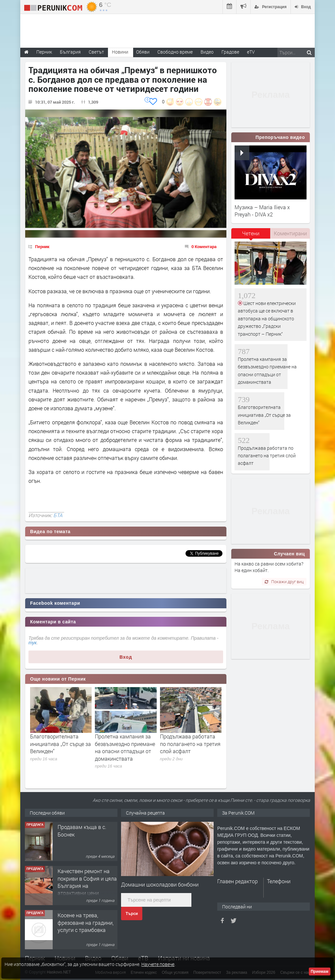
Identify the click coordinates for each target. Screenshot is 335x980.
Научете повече (158, 964)
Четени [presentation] (251, 233)
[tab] (251, 236)
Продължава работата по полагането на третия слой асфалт (190, 744)
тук (33, 643)
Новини (120, 52)
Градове (230, 52)
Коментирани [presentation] (290, 233)
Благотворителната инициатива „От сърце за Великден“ (61, 744)
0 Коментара (204, 246)
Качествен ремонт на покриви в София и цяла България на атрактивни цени (87, 882)
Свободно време (175, 52)
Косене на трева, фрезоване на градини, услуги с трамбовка (86, 922)
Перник (42, 246)
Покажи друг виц (284, 582)
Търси (132, 914)
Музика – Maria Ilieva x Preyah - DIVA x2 (262, 211)
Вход (126, 657)
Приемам (320, 972)
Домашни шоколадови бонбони (160, 884)
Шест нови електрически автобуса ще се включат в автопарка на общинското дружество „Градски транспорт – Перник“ (267, 319)
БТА (58, 515)
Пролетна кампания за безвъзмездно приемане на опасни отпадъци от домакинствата (125, 747)
